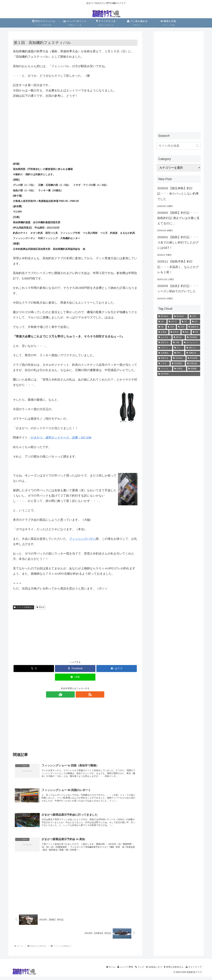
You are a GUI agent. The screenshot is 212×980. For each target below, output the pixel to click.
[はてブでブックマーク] (117, 669)
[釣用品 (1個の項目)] (180, 369)
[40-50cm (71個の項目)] (165, 316)
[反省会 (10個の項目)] (163, 332)
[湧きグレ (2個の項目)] (193, 348)
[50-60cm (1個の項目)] (179, 358)
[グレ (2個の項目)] (179, 348)
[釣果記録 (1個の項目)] (193, 364)
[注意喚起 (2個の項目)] (165, 353)
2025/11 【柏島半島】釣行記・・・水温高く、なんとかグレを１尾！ (178, 267)
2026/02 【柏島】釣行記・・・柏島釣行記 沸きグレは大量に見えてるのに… (178, 218)
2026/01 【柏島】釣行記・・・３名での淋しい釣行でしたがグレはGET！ (178, 242)
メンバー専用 (120, 970)
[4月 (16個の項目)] (161, 327)
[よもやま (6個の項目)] (164, 337)
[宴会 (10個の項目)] (186, 332)
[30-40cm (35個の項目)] (180, 316)
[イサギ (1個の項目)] (163, 364)
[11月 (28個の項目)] (194, 316)
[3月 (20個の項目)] (185, 322)
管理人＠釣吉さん (172, 970)
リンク (135, 970)
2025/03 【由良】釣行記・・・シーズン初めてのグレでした (178, 289)
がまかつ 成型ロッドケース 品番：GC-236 (61, 438)
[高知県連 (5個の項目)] (193, 337)
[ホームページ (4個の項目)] (191, 343)
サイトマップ (193, 970)
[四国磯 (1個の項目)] (194, 369)
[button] (197, 146)
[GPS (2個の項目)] (179, 353)
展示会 (41, 607)
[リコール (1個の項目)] (165, 369)
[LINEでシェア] (75, 677)
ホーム (104, 970)
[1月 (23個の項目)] (162, 322)
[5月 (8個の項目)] (196, 332)
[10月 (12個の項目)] (182, 327)
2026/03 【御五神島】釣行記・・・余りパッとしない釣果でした (178, 194)
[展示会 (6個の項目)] (179, 337)
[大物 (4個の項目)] (177, 343)
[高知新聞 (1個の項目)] (178, 364)
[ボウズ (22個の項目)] (173, 322)
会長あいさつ (151, 970)
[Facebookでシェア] (75, 669)
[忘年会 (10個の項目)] (175, 332)
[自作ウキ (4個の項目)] (164, 343)
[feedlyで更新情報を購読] (72, 694)
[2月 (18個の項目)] (196, 322)
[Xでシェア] (34, 669)
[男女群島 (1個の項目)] (193, 358)
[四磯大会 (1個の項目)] (193, 353)
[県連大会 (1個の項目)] (164, 358)
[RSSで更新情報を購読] (79, 694)
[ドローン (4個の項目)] (165, 348)
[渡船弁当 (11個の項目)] (194, 327)
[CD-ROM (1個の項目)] (179, 374)
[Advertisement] (75, 124)
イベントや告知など (24, 607)
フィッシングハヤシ (82, 539)
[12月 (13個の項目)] (171, 327)
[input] (179, 146)
